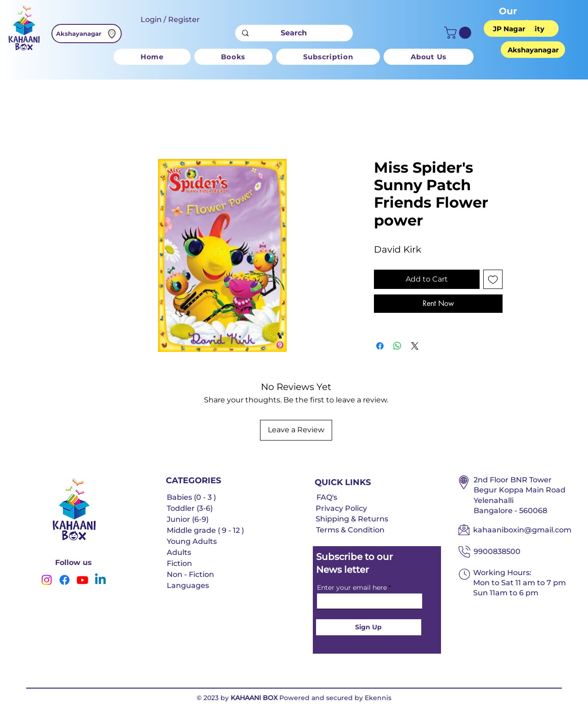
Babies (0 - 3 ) (191, 497)
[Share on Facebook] (380, 346)
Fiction (179, 563)
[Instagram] (47, 580)
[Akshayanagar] (87, 34)
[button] (459, 33)
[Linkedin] (100, 580)
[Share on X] (415, 346)
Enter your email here (352, 588)
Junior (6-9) (188, 519)
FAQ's (327, 497)
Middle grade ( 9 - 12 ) (205, 530)
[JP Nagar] (509, 28)
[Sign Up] (369, 627)
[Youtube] (82, 580)
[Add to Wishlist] (493, 279)
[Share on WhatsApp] (397, 346)
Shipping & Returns (352, 519)
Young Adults (192, 541)
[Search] (294, 33)
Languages (188, 585)
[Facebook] (65, 580)
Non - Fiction (190, 574)
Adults (179, 552)
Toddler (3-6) (190, 508)
